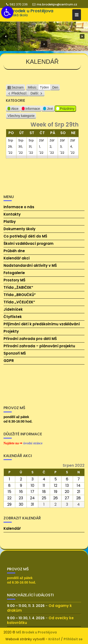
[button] (6, 36)
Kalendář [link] (12, 528)
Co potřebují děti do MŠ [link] (25, 236)
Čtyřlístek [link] (13, 317)
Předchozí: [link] (19, 95)
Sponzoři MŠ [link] (15, 353)
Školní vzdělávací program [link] (29, 244)
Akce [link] (13, 111)
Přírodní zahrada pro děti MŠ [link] (30, 339)
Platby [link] (10, 222)
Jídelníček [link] (13, 309)
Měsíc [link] (32, 89)
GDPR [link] (9, 361)
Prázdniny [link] (65, 111)
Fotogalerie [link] (14, 273)
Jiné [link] (48, 111)
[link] (7, 12)
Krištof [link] (54, 639)
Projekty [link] (11, 331)
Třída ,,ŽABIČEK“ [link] (18, 287)
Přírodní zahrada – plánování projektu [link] (39, 346)
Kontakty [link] (12, 214)
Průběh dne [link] (14, 251)
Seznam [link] (17, 89)
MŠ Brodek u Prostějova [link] (28, 11)
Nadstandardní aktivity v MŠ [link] (30, 265)
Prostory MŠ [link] (14, 280)
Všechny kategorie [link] (21, 118)
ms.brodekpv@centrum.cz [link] (55, 4)
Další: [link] (35, 95)
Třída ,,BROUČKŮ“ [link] (20, 295)
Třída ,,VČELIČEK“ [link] (19, 302)
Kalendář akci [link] (17, 258)
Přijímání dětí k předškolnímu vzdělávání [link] (42, 324)
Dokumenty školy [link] (19, 229)
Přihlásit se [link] (73, 639)
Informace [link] (31, 111)
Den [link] (55, 89)
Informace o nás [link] (19, 207)
